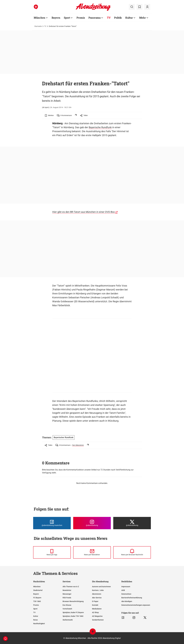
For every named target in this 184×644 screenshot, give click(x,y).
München (37, 587)
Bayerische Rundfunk (100, 127)
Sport (35, 609)
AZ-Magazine (97, 616)
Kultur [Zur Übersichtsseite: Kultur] (129, 18)
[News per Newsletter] (92, 552)
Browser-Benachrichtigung (73, 601)
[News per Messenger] (52, 552)
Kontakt (95, 605)
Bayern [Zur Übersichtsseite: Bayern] (56, 18)
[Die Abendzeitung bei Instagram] (92, 523)
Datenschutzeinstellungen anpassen (136, 605)
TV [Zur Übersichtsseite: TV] (109, 18)
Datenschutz (126, 594)
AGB (123, 590)
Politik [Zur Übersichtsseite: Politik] (118, 18)
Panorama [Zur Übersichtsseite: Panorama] (95, 18)
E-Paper (95, 601)
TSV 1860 (37, 601)
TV (45, 26)
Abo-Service (97, 598)
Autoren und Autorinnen (101, 587)
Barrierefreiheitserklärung (132, 598)
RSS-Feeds (67, 598)
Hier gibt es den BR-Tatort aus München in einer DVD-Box (83, 212)
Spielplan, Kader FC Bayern (73, 612)
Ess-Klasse (67, 605)
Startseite (38, 26)
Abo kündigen (127, 601)
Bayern (36, 594)
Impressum (126, 587)
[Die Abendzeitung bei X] (132, 523)
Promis (36, 605)
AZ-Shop (95, 612)
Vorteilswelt (67, 609)
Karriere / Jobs (98, 590)
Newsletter (67, 590)
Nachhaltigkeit (39, 624)
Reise (35, 620)
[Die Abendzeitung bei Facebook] (52, 523)
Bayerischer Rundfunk (64, 437)
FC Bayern (37, 598)
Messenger (67, 594)
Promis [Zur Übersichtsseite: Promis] (81, 18)
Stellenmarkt (68, 620)
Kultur (36, 616)
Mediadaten (97, 609)
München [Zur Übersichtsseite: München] (39, 18)
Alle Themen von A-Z (71, 587)
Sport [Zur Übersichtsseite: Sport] (67, 18)
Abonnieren (97, 594)
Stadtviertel (38, 590)
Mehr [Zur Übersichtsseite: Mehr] (143, 18)
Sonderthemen (98, 620)
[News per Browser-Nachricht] (132, 552)
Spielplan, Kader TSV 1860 (73, 616)
